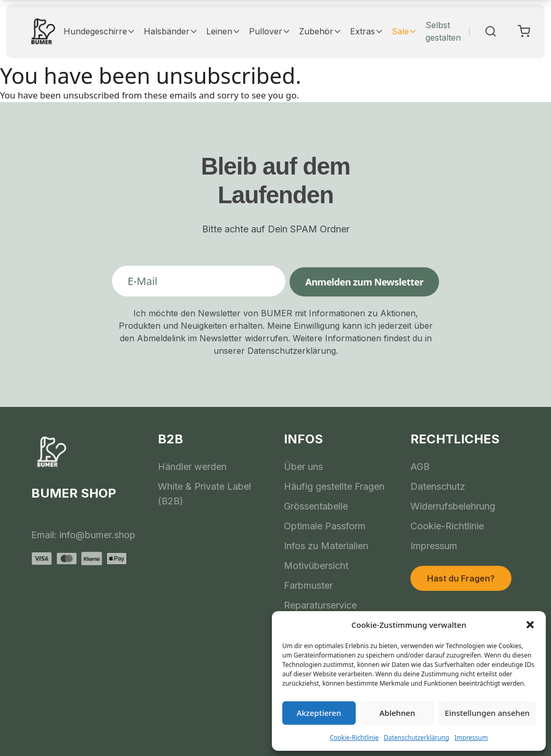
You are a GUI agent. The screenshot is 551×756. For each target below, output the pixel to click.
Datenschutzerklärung (416, 738)
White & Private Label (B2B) (204, 494)
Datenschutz (438, 486)
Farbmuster (308, 585)
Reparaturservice (320, 605)
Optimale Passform (325, 526)
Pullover (270, 31)
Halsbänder (171, 31)
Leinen (223, 31)
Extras (367, 31)
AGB (420, 467)
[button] (530, 625)
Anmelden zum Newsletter (364, 282)
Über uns (303, 467)
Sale (404, 31)
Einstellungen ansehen (487, 713)
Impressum (471, 738)
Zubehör (320, 31)
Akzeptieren (319, 713)
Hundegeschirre (99, 31)
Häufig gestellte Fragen (334, 486)
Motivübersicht (316, 566)
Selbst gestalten (443, 31)
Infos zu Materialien (326, 546)
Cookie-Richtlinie (354, 738)
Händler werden (192, 467)
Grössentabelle (316, 506)
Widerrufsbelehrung (453, 506)
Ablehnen (398, 713)
